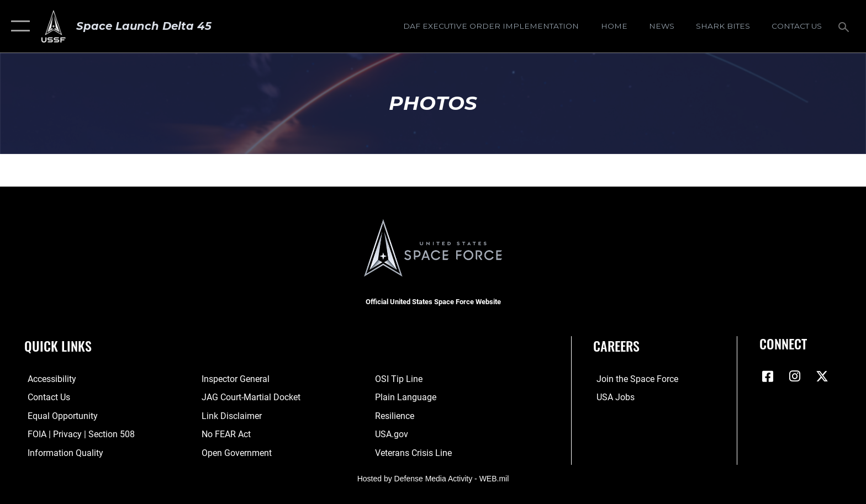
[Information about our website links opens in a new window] (231, 415)
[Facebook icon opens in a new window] (768, 376)
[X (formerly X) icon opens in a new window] (822, 376)
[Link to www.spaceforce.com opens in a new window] (634, 379)
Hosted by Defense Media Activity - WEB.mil (433, 479)
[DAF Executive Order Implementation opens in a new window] (491, 26)
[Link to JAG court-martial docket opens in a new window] (250, 397)
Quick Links (58, 346)
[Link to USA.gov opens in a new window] (393, 434)
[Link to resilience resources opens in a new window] (396, 415)
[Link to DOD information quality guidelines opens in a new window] (62, 452)
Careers (616, 346)
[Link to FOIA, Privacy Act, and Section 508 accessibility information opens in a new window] (78, 434)
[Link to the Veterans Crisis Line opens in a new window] (414, 452)
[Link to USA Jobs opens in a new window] (612, 397)
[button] (18, 26)
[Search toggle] (845, 26)
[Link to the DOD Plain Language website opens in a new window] (407, 397)
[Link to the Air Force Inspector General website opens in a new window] (234, 379)
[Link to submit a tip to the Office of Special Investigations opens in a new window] (400, 379)
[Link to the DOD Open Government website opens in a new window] (236, 452)
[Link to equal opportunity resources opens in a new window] (59, 415)
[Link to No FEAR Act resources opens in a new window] (225, 434)
